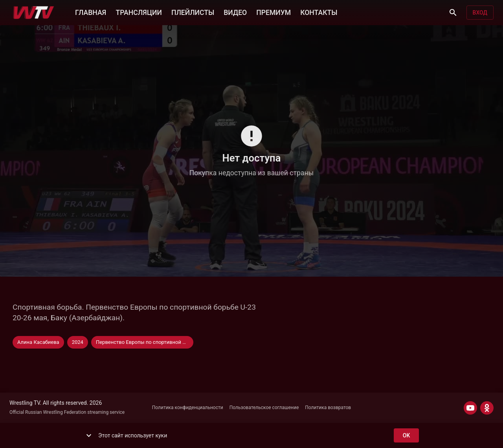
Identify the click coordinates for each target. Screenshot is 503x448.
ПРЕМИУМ (274, 12)
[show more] (89, 435)
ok (406, 436)
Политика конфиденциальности (188, 408)
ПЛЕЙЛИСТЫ (193, 12)
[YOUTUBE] (470, 408)
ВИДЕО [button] (235, 12)
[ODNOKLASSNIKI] (487, 408)
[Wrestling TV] (34, 13)
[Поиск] (453, 13)
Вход (480, 13)
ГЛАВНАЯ (91, 12)
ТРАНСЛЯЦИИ (139, 12)
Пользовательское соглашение (264, 408)
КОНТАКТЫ (319, 12)
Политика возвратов (328, 408)
